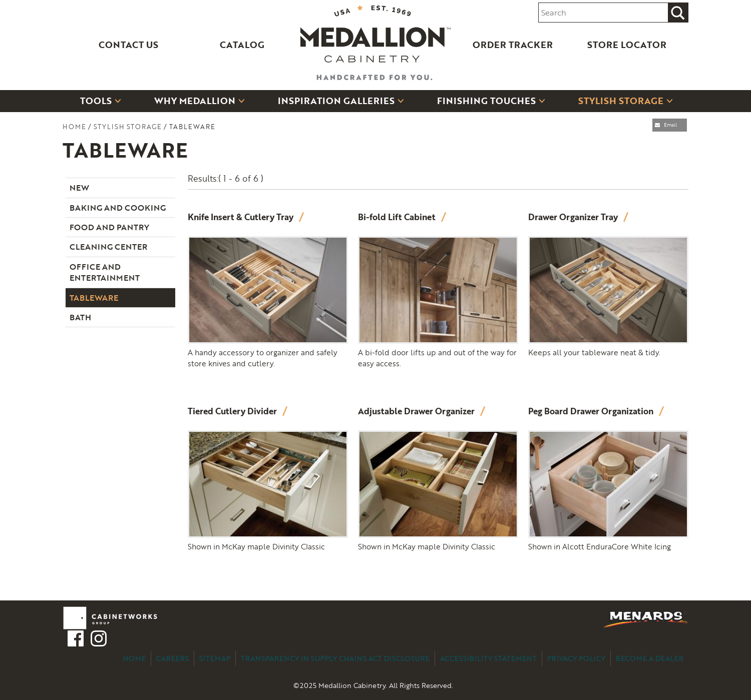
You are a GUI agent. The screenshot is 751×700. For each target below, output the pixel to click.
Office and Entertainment (105, 272)
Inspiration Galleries (336, 101)
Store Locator (627, 45)
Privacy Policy (576, 658)
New (79, 188)
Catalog (242, 45)
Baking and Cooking (118, 208)
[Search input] (603, 13)
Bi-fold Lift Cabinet (398, 217)
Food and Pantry (109, 227)
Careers (172, 658)
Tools (96, 101)
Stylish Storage (621, 101)
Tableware (94, 298)
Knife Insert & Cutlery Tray (242, 217)
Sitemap (215, 658)
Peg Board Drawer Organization (592, 411)
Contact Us (128, 45)
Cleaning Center (108, 247)
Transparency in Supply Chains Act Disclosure (335, 658)
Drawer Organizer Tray (574, 217)
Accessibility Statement (488, 658)
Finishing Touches (486, 101)
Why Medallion (195, 101)
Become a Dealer (650, 658)
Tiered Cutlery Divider (233, 411)
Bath (80, 317)
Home (74, 127)
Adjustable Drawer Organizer (417, 411)
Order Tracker (513, 45)
